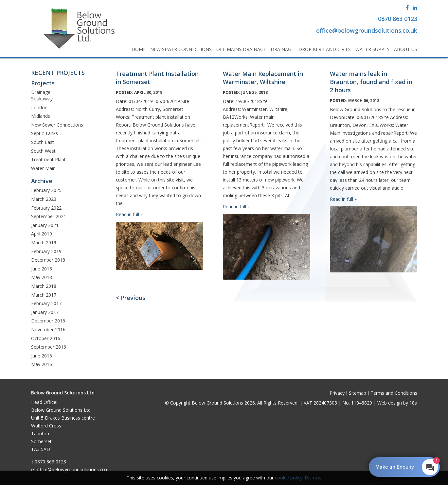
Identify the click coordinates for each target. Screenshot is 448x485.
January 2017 (45, 312)
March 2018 (44, 286)
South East (43, 142)
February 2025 (46, 190)
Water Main (43, 168)
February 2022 (46, 208)
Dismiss (313, 478)
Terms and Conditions (394, 393)
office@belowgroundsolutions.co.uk (73, 469)
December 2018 (48, 260)
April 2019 (42, 234)
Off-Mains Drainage (241, 49)
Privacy (337, 393)
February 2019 (46, 251)
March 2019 (44, 242)
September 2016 (49, 347)
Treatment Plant (48, 159)
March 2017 (44, 295)
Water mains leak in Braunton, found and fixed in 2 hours (371, 82)
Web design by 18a (397, 403)
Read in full (127, 214)
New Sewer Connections (181, 49)
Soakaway (42, 99)
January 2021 (45, 225)
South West (43, 151)
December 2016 (48, 321)
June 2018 (42, 269)
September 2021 (49, 216)
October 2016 (46, 338)
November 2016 (48, 329)
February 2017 (46, 303)
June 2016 (42, 356)
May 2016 (42, 364)
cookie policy (289, 478)
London (39, 107)
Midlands (41, 116)
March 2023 (44, 199)
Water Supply (372, 49)
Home (139, 49)
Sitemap (358, 393)
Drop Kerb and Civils (325, 49)
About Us (406, 49)
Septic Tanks (45, 133)
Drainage (282, 49)
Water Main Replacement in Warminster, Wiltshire (263, 78)
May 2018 (42, 277)
